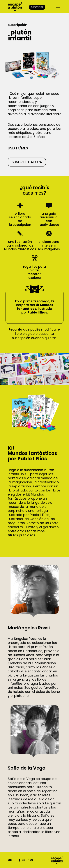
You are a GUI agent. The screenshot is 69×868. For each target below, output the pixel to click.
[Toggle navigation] (58, 7)
